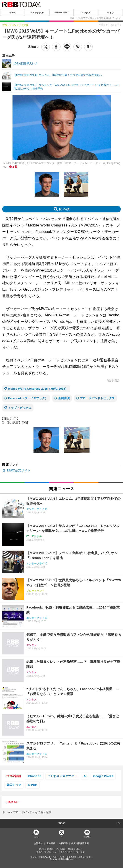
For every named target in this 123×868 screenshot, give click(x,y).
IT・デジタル (37, 12)
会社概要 (63, 843)
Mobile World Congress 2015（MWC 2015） (38, 389)
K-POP (32, 785)
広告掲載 (51, 843)
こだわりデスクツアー (62, 776)
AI (85, 776)
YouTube (87, 837)
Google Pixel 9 (103, 776)
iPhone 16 (34, 776)
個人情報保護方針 (80, 843)
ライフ (110, 12)
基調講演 (64, 398)
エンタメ (86, 12)
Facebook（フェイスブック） (28, 398)
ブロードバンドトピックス (97, 398)
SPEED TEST (61, 12)
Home (36, 837)
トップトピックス (20, 408)
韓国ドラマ (14, 785)
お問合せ (38, 843)
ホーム (13, 12)
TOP (61, 823)
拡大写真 (64, 209)
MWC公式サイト (19, 470)
